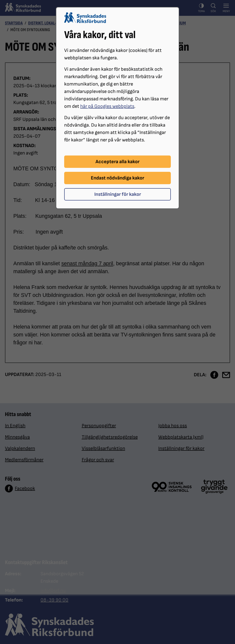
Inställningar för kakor (118, 194)
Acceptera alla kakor (117, 162)
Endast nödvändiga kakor (117, 178)
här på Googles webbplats (107, 106)
